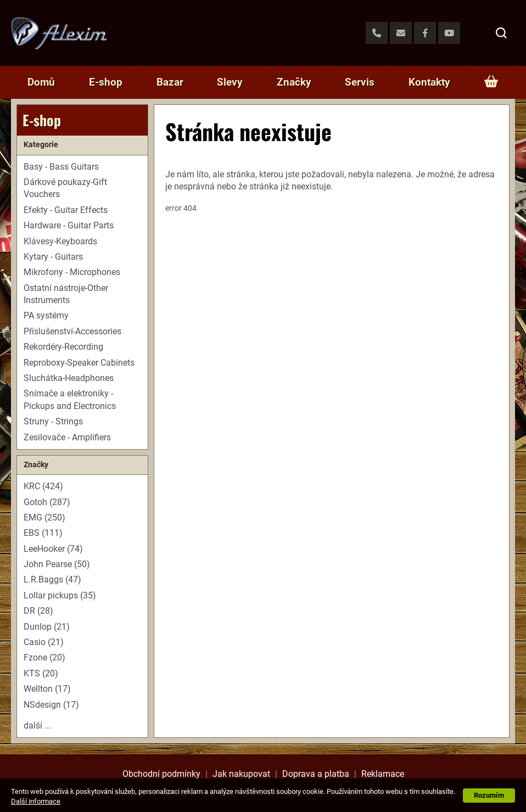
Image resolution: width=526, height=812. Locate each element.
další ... (37, 726)
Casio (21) (44, 642)
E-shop (106, 82)
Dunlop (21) (47, 627)
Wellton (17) (47, 689)
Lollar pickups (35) (60, 595)
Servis (360, 82)
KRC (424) (43, 486)
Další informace (36, 801)
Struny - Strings (53, 421)
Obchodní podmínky (161, 774)
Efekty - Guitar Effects (66, 210)
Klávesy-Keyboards (60, 241)
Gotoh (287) (47, 502)
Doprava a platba (316, 774)
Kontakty (429, 82)
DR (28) (38, 611)
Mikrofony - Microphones (72, 272)
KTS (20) (41, 673)
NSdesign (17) (51, 705)
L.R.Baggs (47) (52, 579)
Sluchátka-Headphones (69, 378)
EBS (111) (43, 533)
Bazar (170, 82)
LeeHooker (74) (53, 549)
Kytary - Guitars (53, 257)
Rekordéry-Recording (63, 347)
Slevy (230, 82)
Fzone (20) (44, 657)
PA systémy (46, 315)
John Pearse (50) (57, 564)
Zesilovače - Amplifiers (67, 437)
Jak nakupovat (241, 774)
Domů (41, 82)
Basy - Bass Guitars (61, 167)
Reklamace (383, 774)
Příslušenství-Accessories (72, 331)
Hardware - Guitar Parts (69, 225)
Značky (294, 82)
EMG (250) (44, 517)
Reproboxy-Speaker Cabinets (79, 363)
